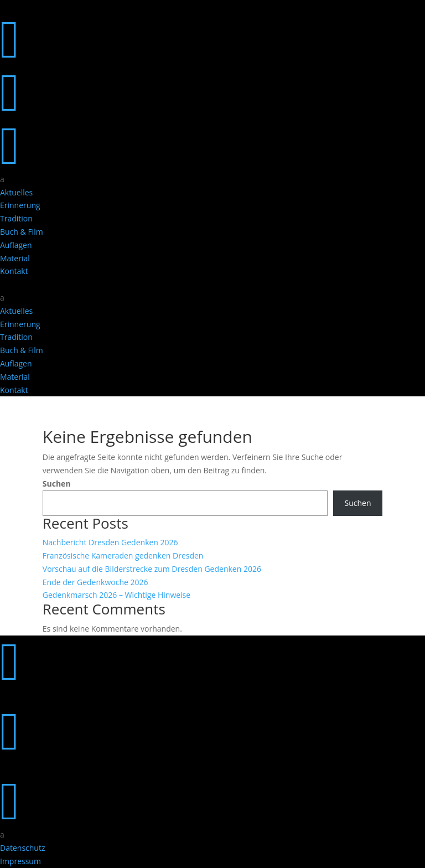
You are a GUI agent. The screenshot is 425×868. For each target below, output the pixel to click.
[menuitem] (212, 179)
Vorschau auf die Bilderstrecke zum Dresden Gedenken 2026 (152, 569)
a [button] (2, 179)
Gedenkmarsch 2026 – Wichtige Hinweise (116, 595)
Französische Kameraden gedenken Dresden (123, 556)
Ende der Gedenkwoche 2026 (95, 582)
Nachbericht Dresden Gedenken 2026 (110, 542)
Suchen (57, 484)
